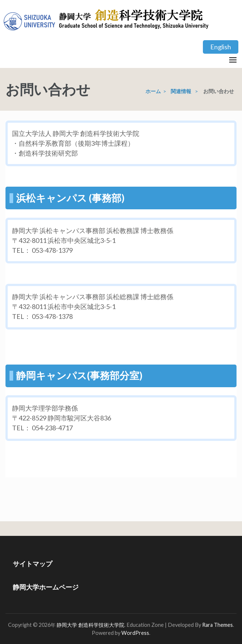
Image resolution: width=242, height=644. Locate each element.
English (221, 47)
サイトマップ (33, 564)
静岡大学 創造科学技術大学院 (90, 625)
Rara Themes (218, 625)
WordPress (135, 633)
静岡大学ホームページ (46, 587)
